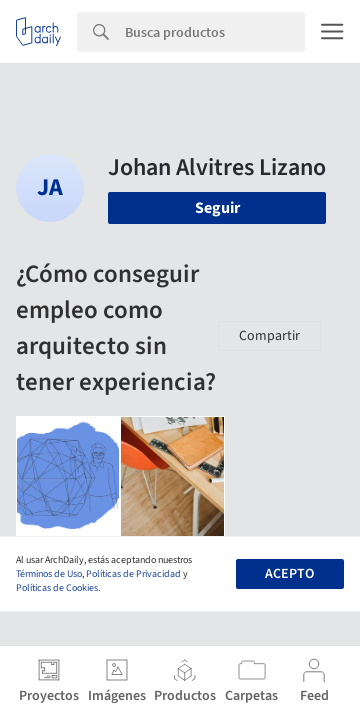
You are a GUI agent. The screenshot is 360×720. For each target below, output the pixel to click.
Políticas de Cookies (57, 588)
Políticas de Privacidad (133, 574)
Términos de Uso (49, 574)
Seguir (217, 208)
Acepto (289, 574)
